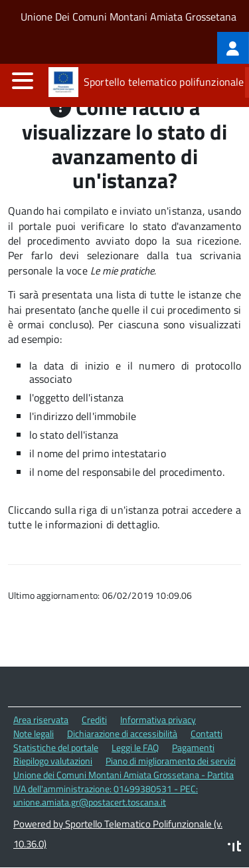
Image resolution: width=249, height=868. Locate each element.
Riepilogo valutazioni (53, 761)
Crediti (94, 719)
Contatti (207, 733)
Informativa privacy (158, 719)
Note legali (34, 733)
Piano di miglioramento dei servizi (171, 761)
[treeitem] (233, 48)
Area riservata (41, 719)
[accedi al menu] (23, 80)
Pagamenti (193, 747)
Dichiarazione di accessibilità (122, 733)
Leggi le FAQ (135, 747)
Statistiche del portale (56, 747)
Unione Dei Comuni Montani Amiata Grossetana (128, 17)
